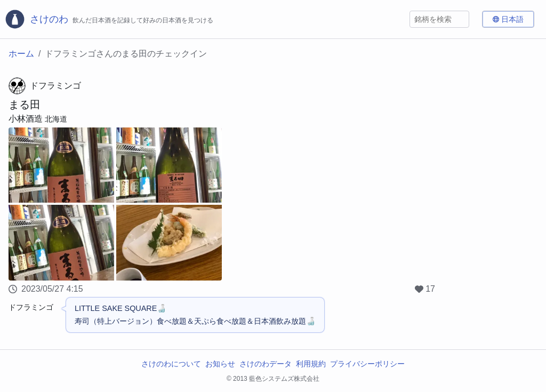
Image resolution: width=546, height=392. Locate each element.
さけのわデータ (266, 364)
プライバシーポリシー (367, 364)
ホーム (21, 54)
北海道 (56, 119)
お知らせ (220, 364)
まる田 (25, 105)
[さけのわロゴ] (109, 19)
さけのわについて (171, 364)
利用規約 (311, 364)
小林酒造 (26, 119)
